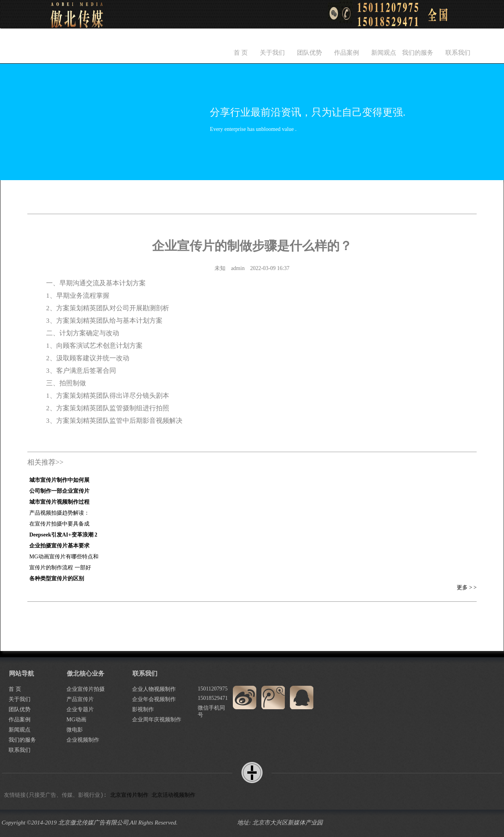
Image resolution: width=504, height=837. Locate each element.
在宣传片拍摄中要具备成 (59, 524)
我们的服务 (418, 53)
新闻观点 (384, 53)
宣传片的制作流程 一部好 (60, 568)
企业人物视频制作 (154, 689)
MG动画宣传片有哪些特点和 (64, 557)
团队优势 (309, 53)
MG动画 (76, 720)
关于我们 (272, 53)
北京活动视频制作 (173, 795)
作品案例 (347, 53)
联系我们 (458, 53)
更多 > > (467, 588)
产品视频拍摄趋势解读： (59, 513)
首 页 (241, 53)
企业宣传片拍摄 (86, 689)
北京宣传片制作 (129, 795)
